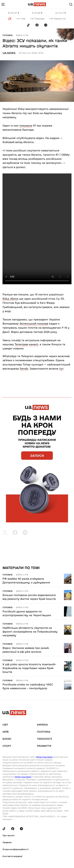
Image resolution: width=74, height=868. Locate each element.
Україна (42, 725)
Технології (45, 739)
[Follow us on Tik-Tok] (28, 25)
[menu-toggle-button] (3, 4)
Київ (5, 732)
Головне (8, 35)
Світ (5, 725)
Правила (7, 842)
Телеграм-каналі (26, 344)
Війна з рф (22, 35)
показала (26, 126)
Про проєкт (9, 835)
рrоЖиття (44, 746)
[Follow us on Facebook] (37, 25)
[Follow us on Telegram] (46, 25)
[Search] (71, 4)
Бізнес (7, 739)
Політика (44, 732)
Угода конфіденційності (16, 849)
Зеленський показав (34, 324)
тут (61, 369)
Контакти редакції (12, 856)
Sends (24, 369)
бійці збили (10, 299)
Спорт (7, 746)
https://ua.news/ (44, 757)
